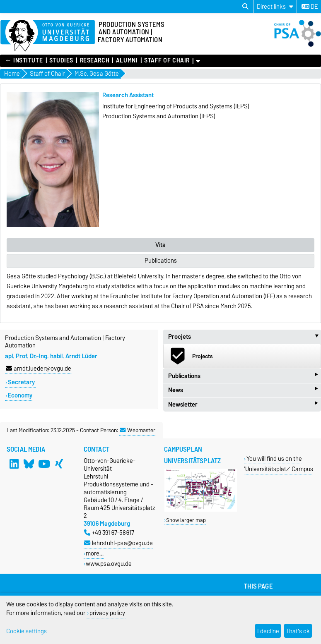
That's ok (298, 631)
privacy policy (107, 613)
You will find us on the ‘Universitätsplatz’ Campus (279, 464)
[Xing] (59, 464)
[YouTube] (44, 464)
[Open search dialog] (245, 7)
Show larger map (186, 520)
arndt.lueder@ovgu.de (39, 369)
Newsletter (243, 404)
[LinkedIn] (14, 464)
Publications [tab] (161, 261)
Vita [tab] (160, 245)
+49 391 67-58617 (109, 533)
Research (95, 60)
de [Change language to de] (310, 7)
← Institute (24, 60)
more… (95, 553)
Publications (243, 376)
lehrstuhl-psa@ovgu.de (118, 543)
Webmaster (138, 430)
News (243, 390)
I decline (268, 631)
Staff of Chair (167, 60)
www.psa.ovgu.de (109, 564)
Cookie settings (27, 631)
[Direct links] (275, 6)
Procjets (245, 337)
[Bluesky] (29, 464)
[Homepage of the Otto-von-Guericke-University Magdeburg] (48, 36)
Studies (61, 60)
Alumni (127, 60)
